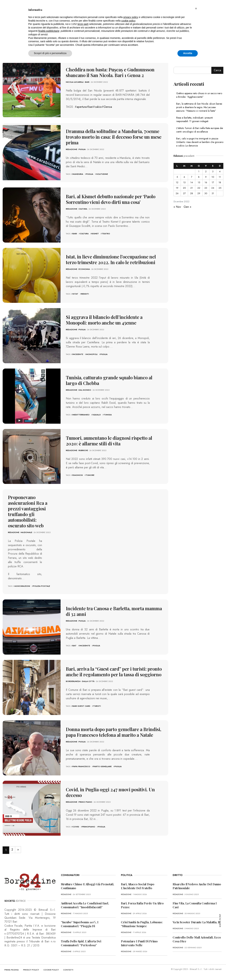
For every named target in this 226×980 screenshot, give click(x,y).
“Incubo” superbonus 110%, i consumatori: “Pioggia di (80, 924)
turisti (97, 706)
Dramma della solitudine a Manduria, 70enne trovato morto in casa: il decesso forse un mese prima (114, 137)
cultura (84, 234)
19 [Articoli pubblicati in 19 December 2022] (177, 188)
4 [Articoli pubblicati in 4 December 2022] (220, 171)
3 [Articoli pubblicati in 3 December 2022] (213, 171)
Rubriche (83, 450)
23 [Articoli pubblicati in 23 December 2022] (206, 188)
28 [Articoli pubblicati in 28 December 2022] (192, 193)
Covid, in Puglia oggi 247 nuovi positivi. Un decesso (110, 792)
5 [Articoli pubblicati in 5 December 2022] (177, 177)
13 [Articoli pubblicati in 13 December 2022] (184, 182)
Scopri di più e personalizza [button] (50, 53)
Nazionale (26, 532)
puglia (90, 174)
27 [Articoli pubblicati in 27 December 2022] (184, 193)
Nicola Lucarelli (75, 82)
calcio (98, 107)
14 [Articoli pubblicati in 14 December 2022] (192, 182)
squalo (97, 415)
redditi (85, 294)
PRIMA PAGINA (12, 970)
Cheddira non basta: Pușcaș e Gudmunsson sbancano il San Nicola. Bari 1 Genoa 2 (110, 72)
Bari (87, 82)
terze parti (83, 24)
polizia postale (41, 586)
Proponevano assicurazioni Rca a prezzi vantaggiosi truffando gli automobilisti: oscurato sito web (28, 511)
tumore (90, 475)
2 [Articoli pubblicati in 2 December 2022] (206, 171)
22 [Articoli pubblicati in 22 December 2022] (199, 188)
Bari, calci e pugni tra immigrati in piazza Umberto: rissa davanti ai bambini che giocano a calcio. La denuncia (200, 142)
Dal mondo (85, 390)
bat (75, 646)
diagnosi (78, 475)
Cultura (83, 209)
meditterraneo (81, 415)
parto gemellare (102, 766)
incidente (78, 354)
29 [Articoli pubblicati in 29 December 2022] (199, 193)
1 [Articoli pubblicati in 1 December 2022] (199, 171)
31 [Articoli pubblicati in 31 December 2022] (213, 193)
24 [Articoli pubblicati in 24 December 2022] (213, 188)
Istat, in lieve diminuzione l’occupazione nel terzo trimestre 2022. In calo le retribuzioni (111, 259)
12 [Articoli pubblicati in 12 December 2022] (177, 182)
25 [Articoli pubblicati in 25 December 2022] (220, 188)
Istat (75, 294)
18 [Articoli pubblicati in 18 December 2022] (220, 182)
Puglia (82, 149)
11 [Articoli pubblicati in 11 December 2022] (220, 177)
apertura (82, 107)
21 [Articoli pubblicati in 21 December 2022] (192, 188)
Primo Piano (85, 802)
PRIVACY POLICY (31, 970)
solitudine (102, 174)
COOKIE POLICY (51, 970)
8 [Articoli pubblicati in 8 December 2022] (199, 177)
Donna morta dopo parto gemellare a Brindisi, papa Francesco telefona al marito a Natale (114, 732)
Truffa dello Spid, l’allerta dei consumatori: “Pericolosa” (81, 943)
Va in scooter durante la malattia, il (196, 922)
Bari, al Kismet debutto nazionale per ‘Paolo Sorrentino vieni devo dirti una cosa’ (111, 199)
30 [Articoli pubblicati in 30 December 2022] (206, 193)
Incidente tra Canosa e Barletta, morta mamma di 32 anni (114, 611)
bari (91, 107)
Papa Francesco (81, 766)
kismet (95, 234)
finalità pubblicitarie (49, 31)
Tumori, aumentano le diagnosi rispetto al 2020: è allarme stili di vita (109, 441)
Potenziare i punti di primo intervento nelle (139, 943)
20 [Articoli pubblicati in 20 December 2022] (184, 188)
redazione (72, 149)
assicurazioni (22, 586)
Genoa (108, 107)
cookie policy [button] (128, 21)
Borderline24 (73, 681)
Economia (84, 269)
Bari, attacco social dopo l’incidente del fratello (138, 886)
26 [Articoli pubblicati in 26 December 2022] (177, 193)
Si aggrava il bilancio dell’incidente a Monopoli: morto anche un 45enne (104, 320)
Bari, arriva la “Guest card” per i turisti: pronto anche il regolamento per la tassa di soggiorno (114, 672)
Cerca (217, 70)
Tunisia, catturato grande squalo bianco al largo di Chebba (109, 380)
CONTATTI (68, 970)
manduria (78, 174)
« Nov (177, 207)
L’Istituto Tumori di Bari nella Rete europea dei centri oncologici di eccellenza (200, 130)
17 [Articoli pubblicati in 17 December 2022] (213, 182)
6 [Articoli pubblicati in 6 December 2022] (184, 177)
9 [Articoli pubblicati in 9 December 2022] (206, 177)
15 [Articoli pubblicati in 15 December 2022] (199, 182)
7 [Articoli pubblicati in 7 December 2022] (192, 177)
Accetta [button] (188, 53)
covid (76, 827)
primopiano (89, 827)
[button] (196, 8)
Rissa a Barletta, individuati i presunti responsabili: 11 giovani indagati (194, 119)
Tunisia (108, 415)
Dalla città (88, 681)
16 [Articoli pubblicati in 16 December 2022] (206, 182)
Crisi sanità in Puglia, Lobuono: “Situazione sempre (142, 924)
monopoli (92, 354)
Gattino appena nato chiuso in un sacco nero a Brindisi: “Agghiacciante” (199, 95)
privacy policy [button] (131, 17)
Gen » (187, 207)
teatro (106, 234)
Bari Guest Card (81, 706)
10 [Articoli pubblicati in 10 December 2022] (213, 177)
